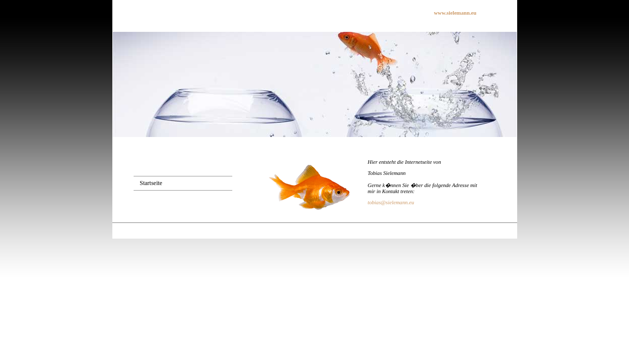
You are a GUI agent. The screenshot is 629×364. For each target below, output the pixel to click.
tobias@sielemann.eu (391, 202)
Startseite (151, 183)
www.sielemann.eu (455, 13)
